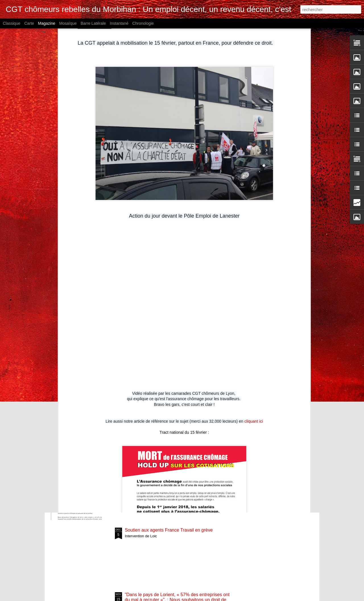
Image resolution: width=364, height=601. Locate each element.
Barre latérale (93, 23)
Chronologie (143, 23)
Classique (12, 23)
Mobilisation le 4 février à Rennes (159, 465)
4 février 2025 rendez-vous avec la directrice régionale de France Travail (170, 403)
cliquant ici (254, 314)
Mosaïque (68, 23)
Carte (29, 23)
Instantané (119, 23)
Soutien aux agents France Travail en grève (169, 530)
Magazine (47, 23)
